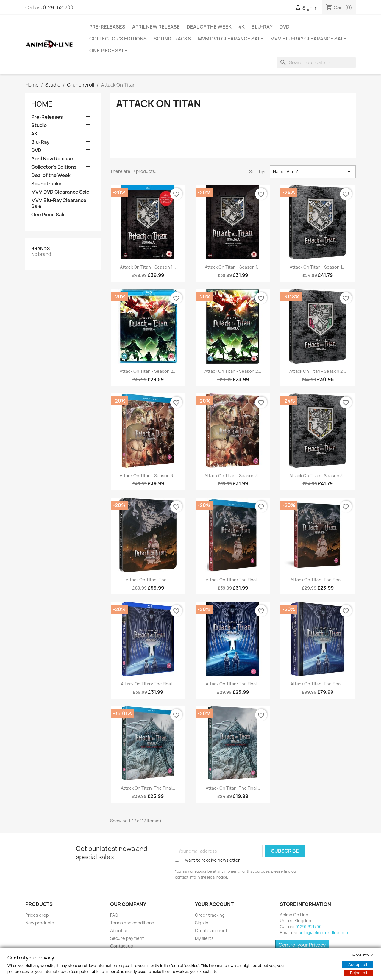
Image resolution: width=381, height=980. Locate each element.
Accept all (358, 965)
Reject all (359, 973)
